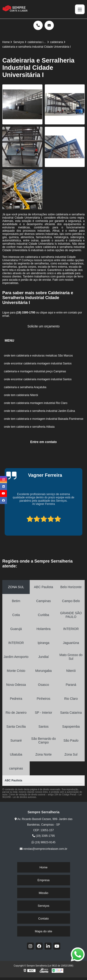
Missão (43, 893)
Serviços (44, 906)
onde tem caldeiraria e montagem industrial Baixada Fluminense (44, 419)
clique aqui (47, 313)
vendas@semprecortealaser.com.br (43, 849)
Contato (44, 918)
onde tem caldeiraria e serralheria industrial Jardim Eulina (39, 411)
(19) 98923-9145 (43, 842)
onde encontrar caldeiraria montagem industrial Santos (38, 363)
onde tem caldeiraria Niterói (21, 395)
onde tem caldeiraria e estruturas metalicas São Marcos (38, 356)
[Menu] (80, 9)
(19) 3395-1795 (26, 313)
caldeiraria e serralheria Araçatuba (26, 387)
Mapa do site (43, 931)
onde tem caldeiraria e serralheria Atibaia (29, 427)
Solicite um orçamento (43, 326)
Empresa (43, 880)
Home (43, 867)
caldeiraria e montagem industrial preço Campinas (35, 371)
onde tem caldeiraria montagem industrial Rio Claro (36, 403)
